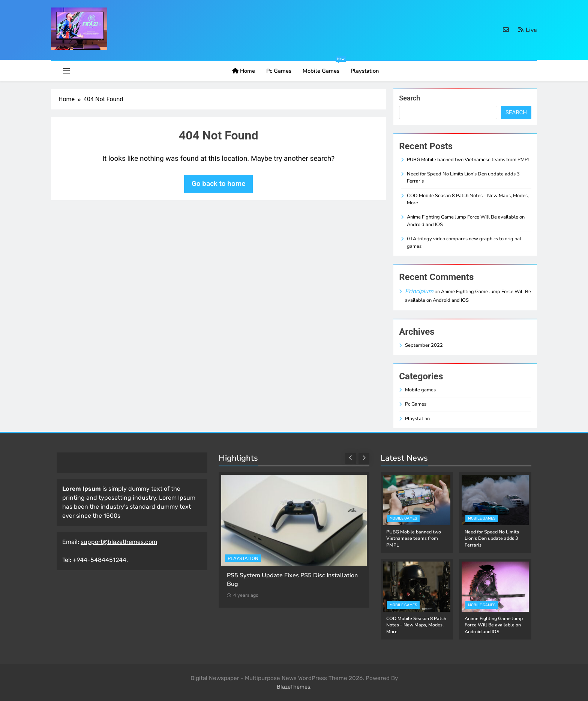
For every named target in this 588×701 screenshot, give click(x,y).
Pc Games (279, 71)
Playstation (365, 71)
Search (409, 98)
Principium (419, 291)
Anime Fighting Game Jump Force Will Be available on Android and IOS (494, 625)
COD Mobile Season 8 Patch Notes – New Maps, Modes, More (416, 625)
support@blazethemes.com (119, 542)
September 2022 (424, 345)
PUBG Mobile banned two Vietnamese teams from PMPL (469, 160)
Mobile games (324, 68)
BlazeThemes (293, 687)
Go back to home (219, 183)
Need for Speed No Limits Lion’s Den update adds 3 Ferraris (492, 538)
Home (244, 71)
